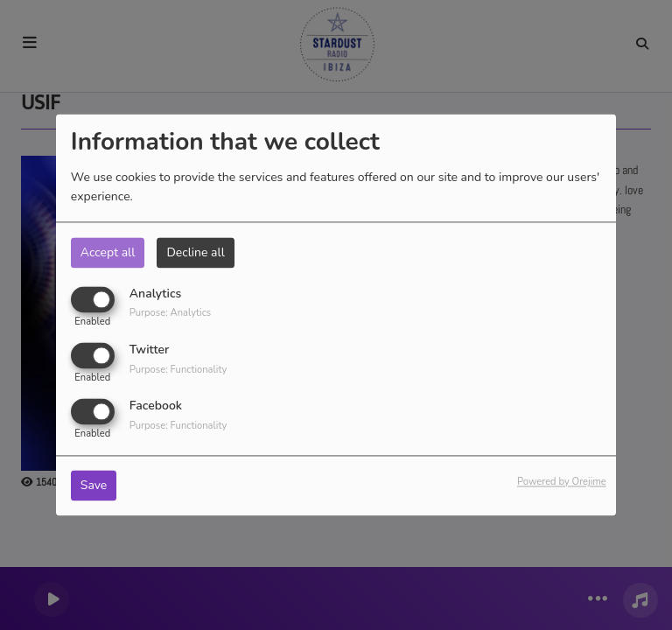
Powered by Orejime (562, 483)
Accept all (108, 252)
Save (94, 486)
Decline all (195, 252)
